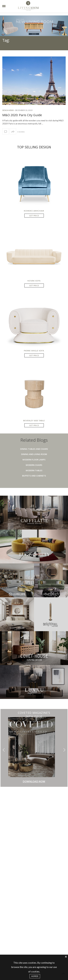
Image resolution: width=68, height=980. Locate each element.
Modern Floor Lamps (34, 460)
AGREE (35, 976)
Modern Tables (34, 470)
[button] (64, 750)
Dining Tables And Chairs (34, 449)
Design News (8, 110)
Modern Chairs (34, 465)
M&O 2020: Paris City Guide (22, 115)
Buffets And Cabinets (34, 476)
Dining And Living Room (34, 454)
